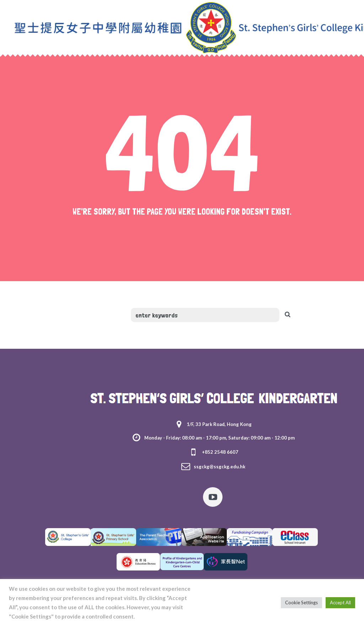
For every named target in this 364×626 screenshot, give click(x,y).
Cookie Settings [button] (301, 603)
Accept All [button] (340, 603)
